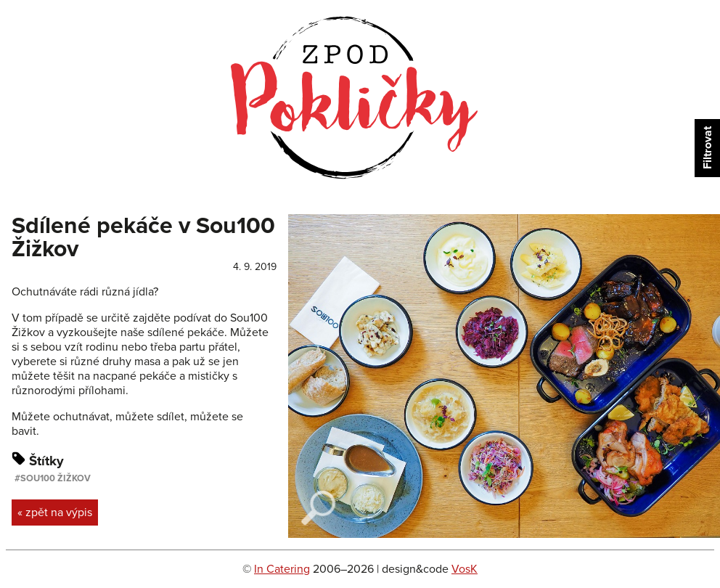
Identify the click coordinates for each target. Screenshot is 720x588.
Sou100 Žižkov (56, 478)
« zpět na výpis (55, 513)
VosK (465, 569)
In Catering (282, 569)
